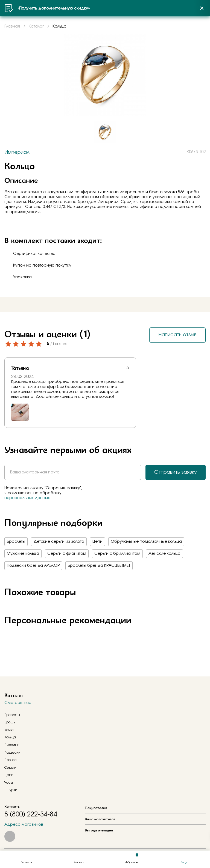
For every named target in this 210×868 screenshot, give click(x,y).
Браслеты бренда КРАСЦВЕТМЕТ (99, 566)
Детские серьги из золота (59, 542)
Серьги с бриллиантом (117, 554)
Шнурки (11, 790)
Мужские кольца (23, 554)
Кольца (10, 737)
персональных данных (27, 498)
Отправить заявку (176, 472)
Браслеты (16, 542)
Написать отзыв (177, 335)
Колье (9, 730)
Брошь (10, 722)
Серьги (10, 768)
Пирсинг (11, 745)
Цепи (97, 542)
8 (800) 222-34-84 (31, 815)
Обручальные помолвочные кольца (146, 542)
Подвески (12, 753)
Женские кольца (164, 554)
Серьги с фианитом (67, 554)
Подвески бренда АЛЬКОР (33, 566)
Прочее (11, 760)
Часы (9, 783)
